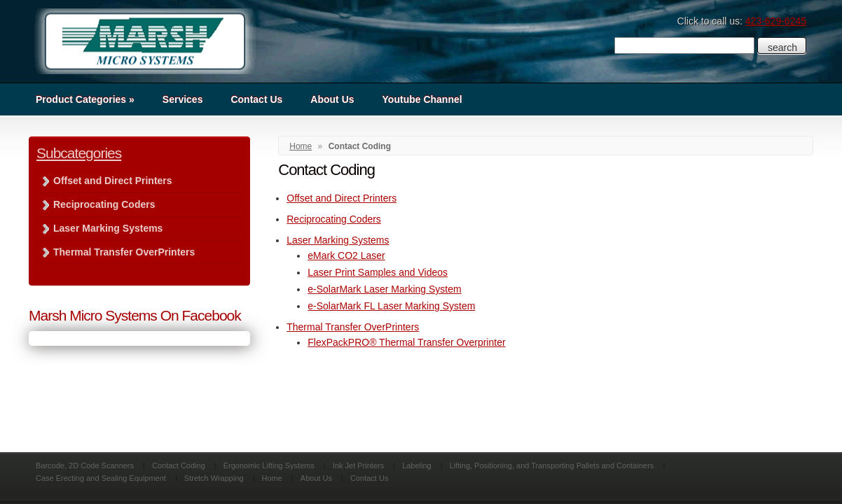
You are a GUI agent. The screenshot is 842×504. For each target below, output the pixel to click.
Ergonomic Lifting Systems (269, 465)
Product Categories (85, 99)
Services (183, 99)
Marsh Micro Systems (144, 41)
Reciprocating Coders (334, 219)
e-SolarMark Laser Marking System (384, 289)
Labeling (417, 465)
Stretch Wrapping (214, 478)
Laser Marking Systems (338, 240)
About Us (332, 99)
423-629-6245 (776, 21)
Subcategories (79, 153)
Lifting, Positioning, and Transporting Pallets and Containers (552, 465)
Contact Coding (179, 465)
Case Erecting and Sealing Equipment (101, 478)
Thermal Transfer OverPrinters (353, 327)
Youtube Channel (422, 99)
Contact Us (256, 99)
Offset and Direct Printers (341, 198)
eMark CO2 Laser (346, 255)
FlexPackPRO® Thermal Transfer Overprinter (406, 342)
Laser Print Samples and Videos (378, 272)
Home (301, 146)
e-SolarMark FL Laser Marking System (391, 306)
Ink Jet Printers (358, 465)
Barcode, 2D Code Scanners (85, 465)
